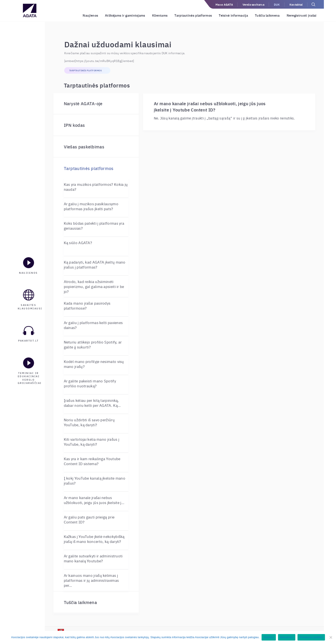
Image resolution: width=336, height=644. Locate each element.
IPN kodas (74, 125)
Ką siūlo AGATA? (78, 242)
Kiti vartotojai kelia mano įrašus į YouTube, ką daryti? (92, 442)
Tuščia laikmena (267, 15)
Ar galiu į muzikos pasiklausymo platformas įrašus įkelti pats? (91, 206)
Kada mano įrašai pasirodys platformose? (87, 305)
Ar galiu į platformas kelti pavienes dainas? (93, 325)
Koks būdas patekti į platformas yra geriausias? (94, 226)
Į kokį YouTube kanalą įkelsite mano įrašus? (95, 480)
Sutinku (269, 637)
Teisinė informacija (233, 15)
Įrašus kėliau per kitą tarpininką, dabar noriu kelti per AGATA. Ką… (92, 403)
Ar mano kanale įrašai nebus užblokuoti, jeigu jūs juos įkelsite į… (94, 500)
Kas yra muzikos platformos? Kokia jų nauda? (96, 187)
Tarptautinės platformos (193, 15)
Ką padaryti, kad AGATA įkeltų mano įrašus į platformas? (95, 264)
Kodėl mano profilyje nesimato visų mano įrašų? (94, 364)
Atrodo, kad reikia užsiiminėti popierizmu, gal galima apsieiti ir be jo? (94, 286)
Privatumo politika (311, 637)
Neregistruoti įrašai (302, 15)
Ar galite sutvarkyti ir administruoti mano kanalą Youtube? (93, 558)
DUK (277, 4)
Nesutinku (287, 637)
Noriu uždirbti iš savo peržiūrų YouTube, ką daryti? (89, 422)
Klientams (160, 15)
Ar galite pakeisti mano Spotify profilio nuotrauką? (90, 383)
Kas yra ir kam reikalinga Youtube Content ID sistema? (92, 461)
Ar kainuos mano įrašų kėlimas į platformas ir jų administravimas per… (91, 580)
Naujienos (90, 15)
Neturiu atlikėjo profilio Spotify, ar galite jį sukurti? (93, 344)
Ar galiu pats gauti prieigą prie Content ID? (89, 519)
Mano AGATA (224, 4)
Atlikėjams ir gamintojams (125, 15)
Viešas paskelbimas (84, 147)
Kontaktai (296, 4)
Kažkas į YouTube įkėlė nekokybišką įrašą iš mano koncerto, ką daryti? (94, 539)
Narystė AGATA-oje (83, 103)
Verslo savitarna (253, 4)
